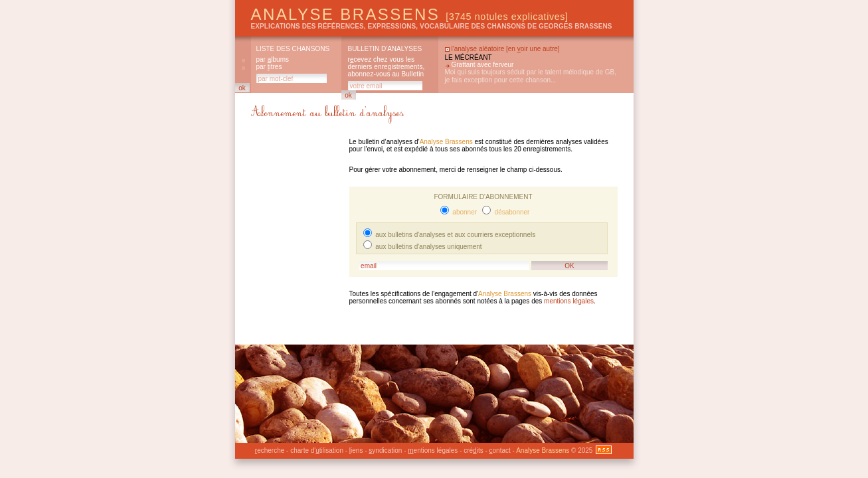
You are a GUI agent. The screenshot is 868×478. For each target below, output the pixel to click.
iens (356, 450)
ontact (500, 450)
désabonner (511, 212)
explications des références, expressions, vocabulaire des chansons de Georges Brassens (432, 26)
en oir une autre (533, 49)
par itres (269, 67)
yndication (385, 450)
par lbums (273, 59)
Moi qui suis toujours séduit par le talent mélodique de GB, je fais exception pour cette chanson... (531, 76)
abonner (464, 212)
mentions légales (569, 301)
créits (473, 450)
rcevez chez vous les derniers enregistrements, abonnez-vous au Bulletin (387, 67)
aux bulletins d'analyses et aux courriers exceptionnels (455, 235)
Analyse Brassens (410, 14)
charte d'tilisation (317, 450)
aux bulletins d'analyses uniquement (428, 247)
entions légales (433, 450)
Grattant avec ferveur (483, 65)
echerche (270, 450)
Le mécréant (469, 57)
